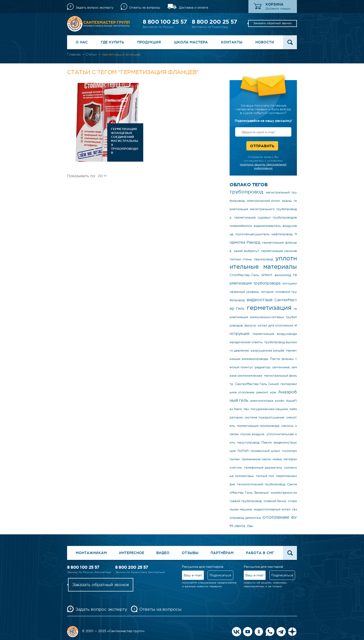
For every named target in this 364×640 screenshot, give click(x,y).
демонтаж (253, 518)
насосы (288, 426)
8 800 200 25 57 (214, 22)
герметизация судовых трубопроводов (265, 217)
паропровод (263, 259)
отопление (276, 517)
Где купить (112, 42)
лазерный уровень (244, 292)
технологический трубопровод (261, 484)
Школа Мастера (191, 42)
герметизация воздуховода (275, 334)
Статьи (91, 54)
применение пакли (256, 459)
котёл (280, 401)
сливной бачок (275, 501)
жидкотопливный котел (272, 509)
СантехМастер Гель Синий (257, 384)
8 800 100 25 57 (165, 22)
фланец (288, 359)
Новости (265, 42)
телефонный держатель (263, 468)
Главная (74, 54)
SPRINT (267, 275)
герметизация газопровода (258, 426)
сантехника (281, 367)
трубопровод (246, 192)
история (267, 292)
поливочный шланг (265, 451)
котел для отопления (275, 325)
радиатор (262, 367)
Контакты (232, 42)
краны (287, 201)
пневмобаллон (241, 226)
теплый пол (265, 476)
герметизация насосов (279, 251)
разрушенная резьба (268, 351)
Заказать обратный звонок (273, 23)
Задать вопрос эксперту (95, 8)
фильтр (250, 325)
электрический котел (263, 201)
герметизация (269, 308)
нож (273, 392)
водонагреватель (267, 226)
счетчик (236, 468)
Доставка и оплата (194, 8)
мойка (277, 459)
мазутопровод (248, 442)
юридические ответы (246, 342)
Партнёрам (222, 553)
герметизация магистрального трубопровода (263, 209)
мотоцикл (290, 283)
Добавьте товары (278, 9)
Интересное (132, 553)
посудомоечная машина (269, 409)
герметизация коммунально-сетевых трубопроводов (263, 317)
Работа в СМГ (260, 553)
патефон (290, 459)
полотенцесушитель (252, 234)
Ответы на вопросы (145, 8)
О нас (82, 42)
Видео (163, 553)
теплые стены (241, 259)
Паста (275, 359)
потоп (243, 451)
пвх (246, 409)
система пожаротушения (264, 417)
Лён (250, 526)
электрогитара (262, 401)
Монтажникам (91, 553)
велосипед (283, 275)
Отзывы (190, 553)
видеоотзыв (260, 300)
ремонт (262, 392)
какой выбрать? (246, 251)
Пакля (266, 442)
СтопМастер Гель (244, 275)
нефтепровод (282, 234)
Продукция (149, 42)
